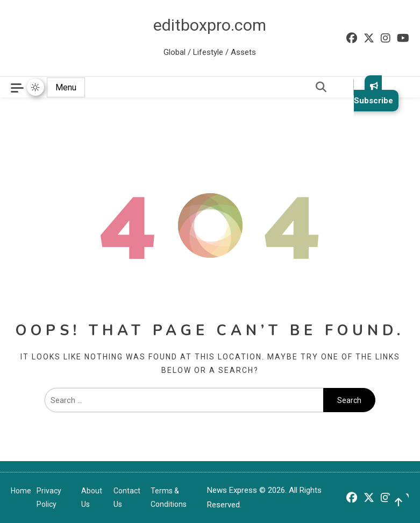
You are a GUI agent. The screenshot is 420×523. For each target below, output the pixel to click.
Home (21, 491)
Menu (66, 87)
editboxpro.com (210, 25)
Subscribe (373, 93)
